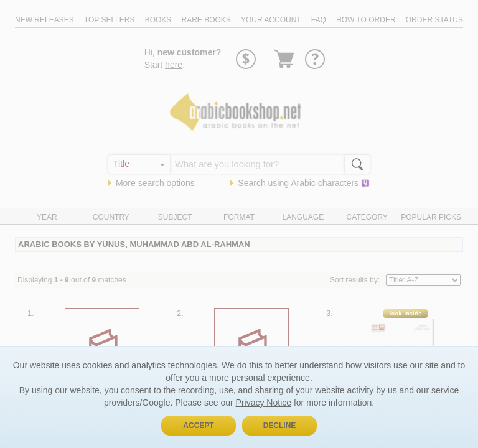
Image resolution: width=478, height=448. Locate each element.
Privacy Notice (264, 403)
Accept (198, 426)
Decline (280, 426)
